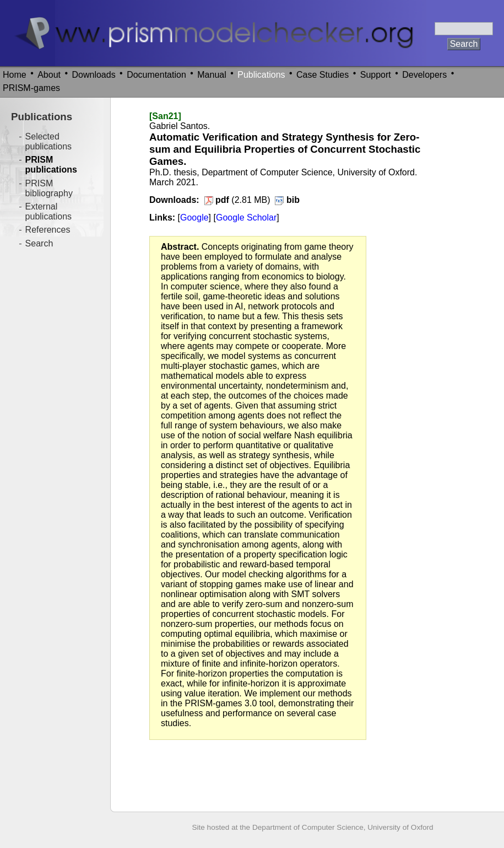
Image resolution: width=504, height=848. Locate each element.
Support (376, 75)
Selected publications (49, 141)
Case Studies (323, 75)
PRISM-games (31, 88)
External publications (49, 211)
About (49, 75)
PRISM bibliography (49, 188)
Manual (212, 75)
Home (15, 75)
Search (39, 243)
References (48, 230)
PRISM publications (51, 165)
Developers (424, 75)
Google (194, 218)
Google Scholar (246, 218)
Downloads (94, 75)
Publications (261, 75)
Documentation (156, 75)
